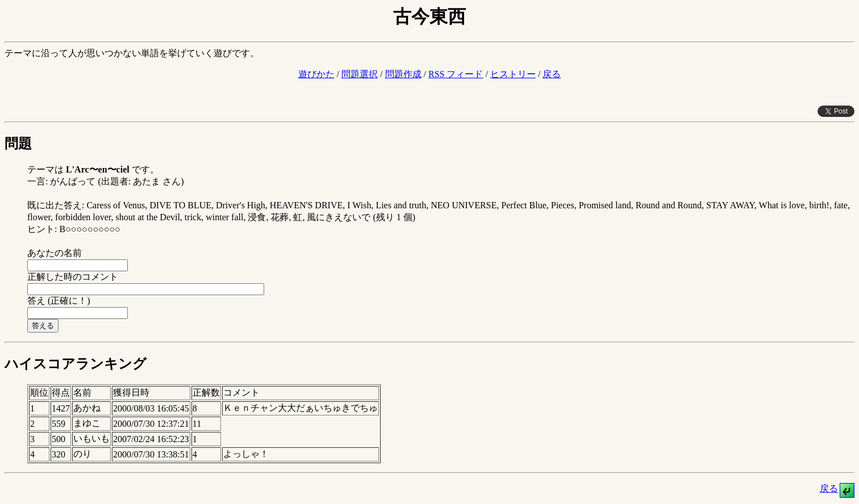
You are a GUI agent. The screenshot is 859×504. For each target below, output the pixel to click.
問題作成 (403, 74)
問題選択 (360, 74)
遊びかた (316, 74)
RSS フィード (456, 74)
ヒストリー (513, 74)
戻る (552, 74)
